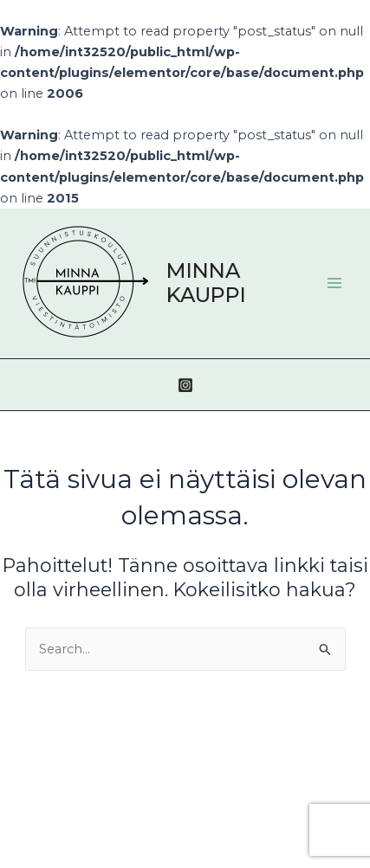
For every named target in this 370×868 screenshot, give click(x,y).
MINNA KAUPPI (206, 283)
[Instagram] (185, 385)
